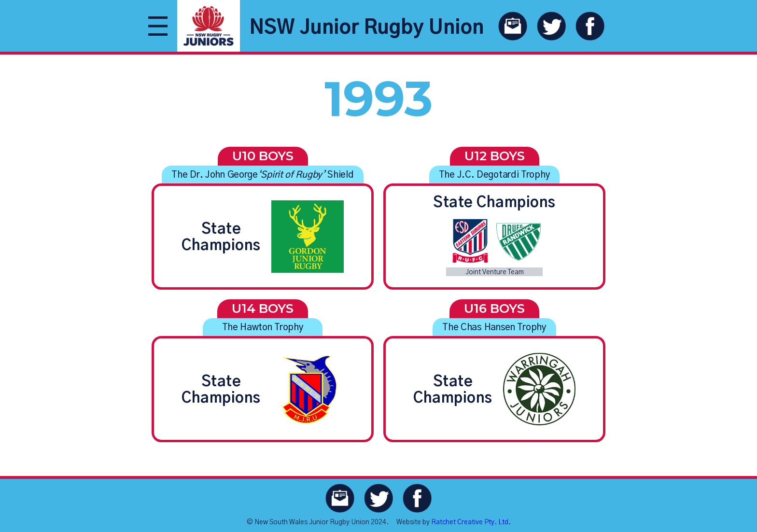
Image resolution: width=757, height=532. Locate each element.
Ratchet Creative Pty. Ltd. (471, 522)
